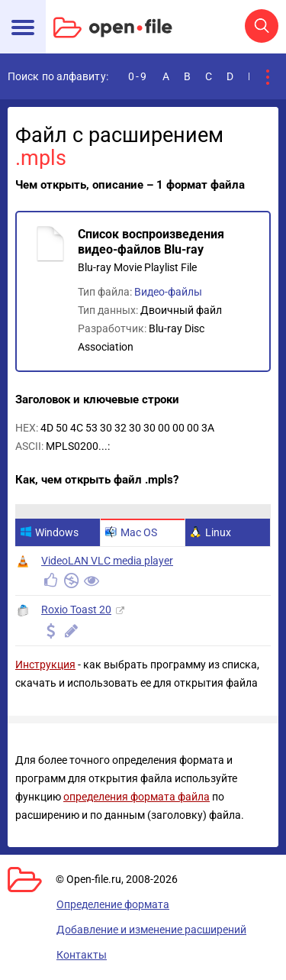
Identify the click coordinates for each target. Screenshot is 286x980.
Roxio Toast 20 (76, 610)
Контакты (82, 955)
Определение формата (113, 904)
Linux (210, 532)
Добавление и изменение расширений (151, 930)
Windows (49, 532)
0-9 (138, 76)
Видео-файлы (168, 292)
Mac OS (131, 532)
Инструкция (45, 665)
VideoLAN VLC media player (107, 561)
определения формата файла (137, 797)
